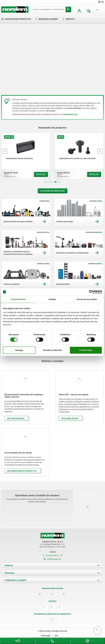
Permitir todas (86, 350)
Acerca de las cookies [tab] (87, 299)
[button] (45, 182)
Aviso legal (46, 636)
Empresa (9, 565)
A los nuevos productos (53, 191)
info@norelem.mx (53, 559)
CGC (56, 636)
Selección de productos (16, 19)
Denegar (19, 350)
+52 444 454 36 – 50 (53, 555)
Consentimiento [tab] (18, 299)
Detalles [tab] (53, 299)
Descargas (10, 573)
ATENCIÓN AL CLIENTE (15, 580)
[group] (26, 156)
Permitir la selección (53, 350)
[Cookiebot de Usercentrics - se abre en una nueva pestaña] (91, 292)
